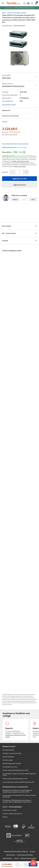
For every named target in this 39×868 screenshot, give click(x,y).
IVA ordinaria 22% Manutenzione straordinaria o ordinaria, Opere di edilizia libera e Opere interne (17, 801)
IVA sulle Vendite (8, 760)
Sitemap (5, 817)
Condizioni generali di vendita (25, 855)
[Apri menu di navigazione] (3, 3)
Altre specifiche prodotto (9, 105)
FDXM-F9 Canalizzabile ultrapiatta (17, 13)
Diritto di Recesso (8, 858)
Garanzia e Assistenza (19, 25)
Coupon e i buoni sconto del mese (12, 814)
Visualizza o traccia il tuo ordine (12, 753)
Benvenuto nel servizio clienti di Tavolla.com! (16, 851)
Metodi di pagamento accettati (12, 763)
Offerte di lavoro (11, 855)
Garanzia (16, 858)
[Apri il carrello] (36, 3)
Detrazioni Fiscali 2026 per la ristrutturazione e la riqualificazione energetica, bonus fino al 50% (17, 791)
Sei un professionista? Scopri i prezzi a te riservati (15, 144)
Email (33, 199)
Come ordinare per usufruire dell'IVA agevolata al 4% (18, 782)
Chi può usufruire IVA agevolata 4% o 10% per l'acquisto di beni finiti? (19, 796)
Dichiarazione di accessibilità (28, 858)
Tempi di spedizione (8, 757)
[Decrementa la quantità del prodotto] (12, 172)
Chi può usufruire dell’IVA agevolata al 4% (15, 779)
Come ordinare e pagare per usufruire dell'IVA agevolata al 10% (19, 774)
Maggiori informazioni (23, 161)
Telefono (15, 199)
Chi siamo (32, 851)
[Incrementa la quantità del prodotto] (26, 172)
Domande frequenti (8, 750)
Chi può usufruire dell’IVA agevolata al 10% (15, 770)
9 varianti (5, 121)
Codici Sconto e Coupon (10, 810)
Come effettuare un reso (10, 767)
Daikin (4, 13)
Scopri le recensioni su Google (20, 8)
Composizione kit (7, 25)
